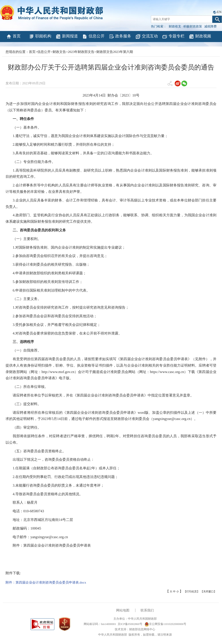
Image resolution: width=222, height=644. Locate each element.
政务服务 (120, 37)
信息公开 (93, 37)
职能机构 (40, 37)
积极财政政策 (193, 26)
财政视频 (200, 37)
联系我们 (147, 610)
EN (219, 12)
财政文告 (59, 52)
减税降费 (210, 26)
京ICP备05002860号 (130, 624)
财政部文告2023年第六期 (115, 52)
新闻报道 (67, 37)
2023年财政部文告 (81, 52)
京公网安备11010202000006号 (166, 624)
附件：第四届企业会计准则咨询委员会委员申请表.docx (46, 582)
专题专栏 (173, 37)
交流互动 (147, 37)
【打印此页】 (192, 592)
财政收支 (175, 26)
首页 (13, 37)
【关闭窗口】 (208, 592)
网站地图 (123, 610)
